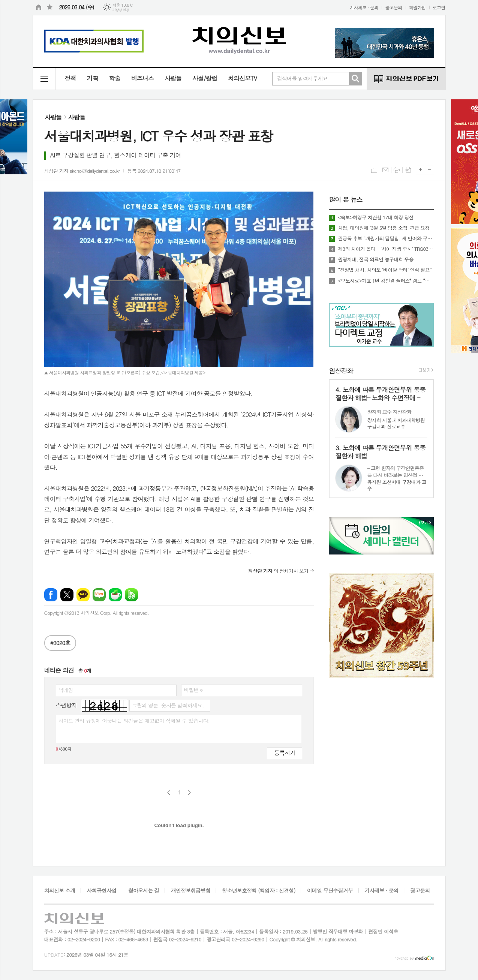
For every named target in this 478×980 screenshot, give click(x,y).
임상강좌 (341, 371)
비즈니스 (142, 78)
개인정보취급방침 (191, 890)
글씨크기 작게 (429, 170)
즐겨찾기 (50, 7)
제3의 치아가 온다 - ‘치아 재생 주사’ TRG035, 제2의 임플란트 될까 (386, 249)
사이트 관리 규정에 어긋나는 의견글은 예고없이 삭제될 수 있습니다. (134, 721)
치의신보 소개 (60, 890)
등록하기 (285, 753)
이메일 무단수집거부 (330, 890)
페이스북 (51, 595)
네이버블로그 (99, 595)
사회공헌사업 (102, 890)
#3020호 (60, 643)
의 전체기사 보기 (278, 571)
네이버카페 (115, 595)
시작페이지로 (39, 7)
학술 (115, 78)
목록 (374, 170)
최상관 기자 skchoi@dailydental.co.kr (82, 171)
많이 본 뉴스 (345, 200)
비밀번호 (194, 690)
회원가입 (417, 7)
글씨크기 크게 (420, 170)
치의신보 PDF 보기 (406, 79)
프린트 (397, 170)
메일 (385, 170)
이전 (169, 793)
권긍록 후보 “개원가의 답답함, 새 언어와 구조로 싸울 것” (386, 238)
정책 (70, 78)
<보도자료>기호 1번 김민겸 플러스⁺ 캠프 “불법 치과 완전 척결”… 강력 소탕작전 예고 (386, 281)
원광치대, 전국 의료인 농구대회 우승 (376, 259)
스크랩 (408, 170)
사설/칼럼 (205, 78)
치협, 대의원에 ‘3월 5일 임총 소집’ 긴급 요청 (384, 228)
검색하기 (355, 79)
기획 (93, 78)
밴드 (131, 595)
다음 (189, 793)
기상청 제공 (121, 10)
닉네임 (66, 690)
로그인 (439, 7)
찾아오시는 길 (144, 890)
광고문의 (393, 7)
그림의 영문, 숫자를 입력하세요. (168, 705)
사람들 (173, 78)
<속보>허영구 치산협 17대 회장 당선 (375, 217)
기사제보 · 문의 (364, 7)
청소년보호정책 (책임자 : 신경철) (258, 890)
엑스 (67, 595)
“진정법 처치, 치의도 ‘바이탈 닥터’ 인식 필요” (385, 270)
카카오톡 (83, 595)
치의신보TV (242, 78)
